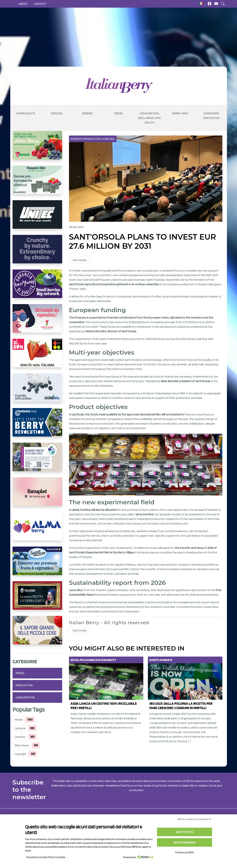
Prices (119, 113)
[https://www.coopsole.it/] (37, 356)
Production (24, 685)
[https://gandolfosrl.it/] (37, 529)
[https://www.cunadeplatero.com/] (37, 599)
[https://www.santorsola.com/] (37, 633)
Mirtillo (19, 720)
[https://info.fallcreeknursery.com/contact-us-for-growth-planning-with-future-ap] (37, 460)
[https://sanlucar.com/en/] (37, 564)
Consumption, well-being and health (149, 118)
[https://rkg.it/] (37, 252)
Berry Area (180, 113)
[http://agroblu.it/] (37, 391)
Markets (77, 139)
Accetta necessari (184, 842)
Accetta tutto (184, 832)
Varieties (108, 139)
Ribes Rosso (22, 745)
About (23, 4)
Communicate (26, 113)
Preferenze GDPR (184, 852)
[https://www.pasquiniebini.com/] (37, 183)
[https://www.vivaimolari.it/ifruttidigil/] (37, 321)
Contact (40, 4)
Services (57, 113)
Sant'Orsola (79, 260)
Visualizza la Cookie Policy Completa (46, 857)
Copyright (20, 754)
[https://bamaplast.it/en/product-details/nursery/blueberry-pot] (37, 495)
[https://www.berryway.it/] (37, 287)
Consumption (25, 697)
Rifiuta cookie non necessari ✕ (194, 819)
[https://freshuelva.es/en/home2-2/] (37, 148)
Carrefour (20, 737)
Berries (88, 113)
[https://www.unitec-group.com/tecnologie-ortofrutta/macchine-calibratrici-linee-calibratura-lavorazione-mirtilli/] (37, 218)
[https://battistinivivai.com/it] (37, 425)
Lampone (20, 728)
